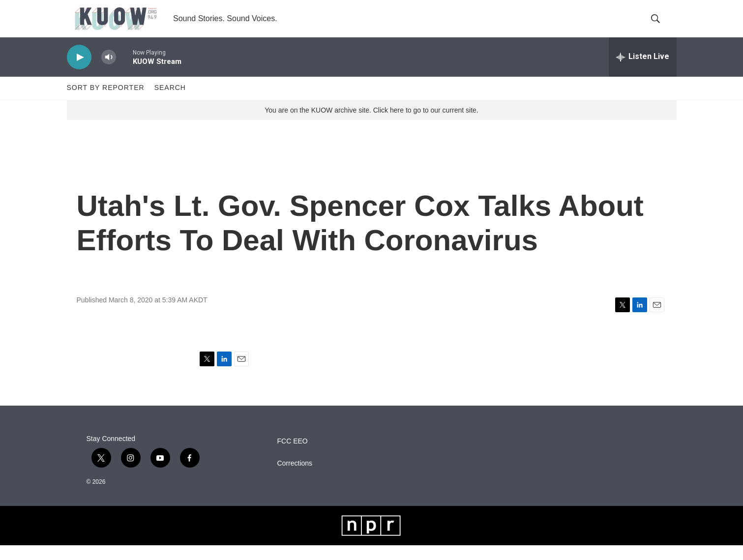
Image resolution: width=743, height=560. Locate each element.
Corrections (295, 478)
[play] (79, 72)
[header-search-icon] (661, 26)
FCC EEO (293, 456)
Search (170, 102)
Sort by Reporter (106, 102)
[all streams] (643, 71)
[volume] (109, 72)
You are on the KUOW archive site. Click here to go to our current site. (371, 124)
